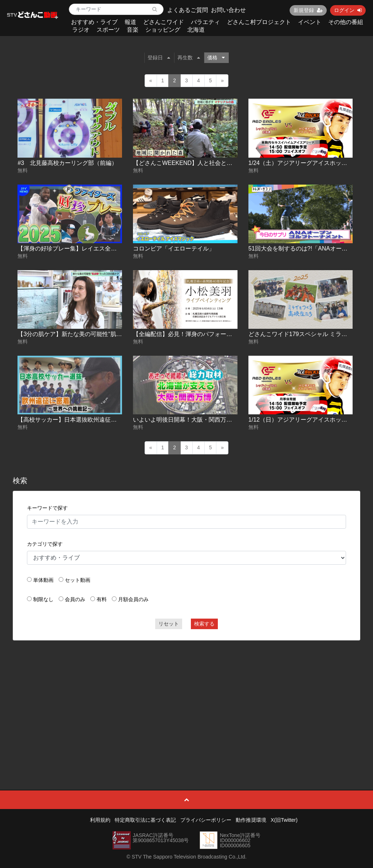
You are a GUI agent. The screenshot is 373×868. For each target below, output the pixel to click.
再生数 (189, 58)
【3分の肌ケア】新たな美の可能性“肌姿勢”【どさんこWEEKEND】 (106, 334)
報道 (130, 22)
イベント (310, 22)
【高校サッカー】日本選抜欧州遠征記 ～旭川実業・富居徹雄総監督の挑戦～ (117, 420)
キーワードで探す (47, 508)
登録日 (159, 58)
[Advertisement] (187, 699)
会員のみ (75, 599)
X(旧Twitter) (284, 820)
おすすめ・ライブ (94, 22)
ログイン (348, 10)
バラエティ (205, 22)
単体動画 (43, 580)
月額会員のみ (133, 599)
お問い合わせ (228, 10)
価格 (216, 58)
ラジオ (81, 30)
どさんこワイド (164, 22)
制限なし (43, 599)
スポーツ (108, 30)
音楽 (133, 30)
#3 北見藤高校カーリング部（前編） (67, 163)
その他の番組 (346, 22)
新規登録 (308, 10)
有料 (102, 599)
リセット (169, 624)
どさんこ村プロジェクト (259, 22)
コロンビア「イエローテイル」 (174, 248)
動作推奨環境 (251, 820)
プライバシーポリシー (206, 820)
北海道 (196, 30)
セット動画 (78, 580)
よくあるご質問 (188, 10)
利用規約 (100, 820)
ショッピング (163, 30)
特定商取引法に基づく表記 (145, 820)
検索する (204, 624)
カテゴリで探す (45, 544)
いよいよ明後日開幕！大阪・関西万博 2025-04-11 (198, 420)
